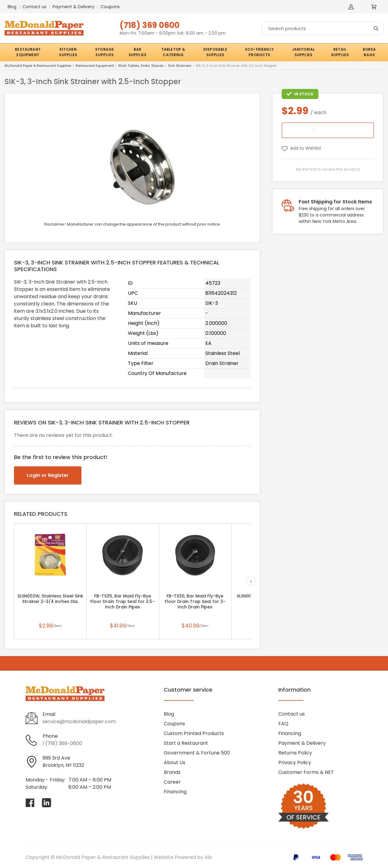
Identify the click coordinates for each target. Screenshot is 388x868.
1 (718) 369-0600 (62, 743)
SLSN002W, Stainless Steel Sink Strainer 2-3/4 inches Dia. (50, 599)
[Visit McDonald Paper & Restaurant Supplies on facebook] (30, 803)
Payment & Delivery (74, 7)
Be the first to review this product (328, 169)
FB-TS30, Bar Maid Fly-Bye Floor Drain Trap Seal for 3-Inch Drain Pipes (195, 601)
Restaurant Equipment (95, 66)
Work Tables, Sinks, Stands (141, 66)
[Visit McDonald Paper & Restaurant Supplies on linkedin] (46, 803)
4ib (208, 857)
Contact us (34, 7)
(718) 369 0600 (150, 25)
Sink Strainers (180, 66)
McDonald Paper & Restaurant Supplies (38, 66)
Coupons (110, 7)
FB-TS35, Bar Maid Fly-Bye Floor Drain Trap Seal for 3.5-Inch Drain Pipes (122, 601)
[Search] (323, 28)
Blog (12, 7)
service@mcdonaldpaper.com (79, 722)
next (251, 581)
